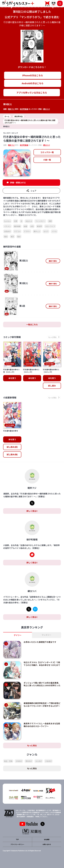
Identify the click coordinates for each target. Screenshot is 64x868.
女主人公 (29, 221)
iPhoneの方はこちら (33, 75)
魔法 (6, 236)
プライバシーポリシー (17, 844)
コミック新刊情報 (12, 337)
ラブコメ (17, 231)
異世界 (39, 226)
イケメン (7, 226)
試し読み (52, 386)
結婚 (25, 226)
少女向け (48, 761)
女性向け (7, 231)
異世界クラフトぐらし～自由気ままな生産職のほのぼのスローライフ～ (42, 725)
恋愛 (16, 221)
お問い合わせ (47, 844)
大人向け (39, 761)
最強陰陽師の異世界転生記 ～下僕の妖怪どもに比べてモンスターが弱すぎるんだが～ (42, 704)
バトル (54, 231)
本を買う (12, 378)
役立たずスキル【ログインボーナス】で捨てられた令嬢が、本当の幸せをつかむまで (42, 664)
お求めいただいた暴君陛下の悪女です (40, 642)
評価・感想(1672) (18, 182)
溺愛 (50, 221)
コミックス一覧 (47, 152)
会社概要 (47, 839)
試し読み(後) (12, 454)
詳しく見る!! (32, 511)
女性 (32, 226)
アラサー (27, 231)
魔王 (12, 236)
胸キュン (37, 231)
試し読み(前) (12, 447)
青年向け (29, 761)
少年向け (19, 761)
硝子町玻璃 (24, 109)
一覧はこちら (32, 324)
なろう (46, 231)
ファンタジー (40, 221)
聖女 (19, 236)
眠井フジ (11, 109)
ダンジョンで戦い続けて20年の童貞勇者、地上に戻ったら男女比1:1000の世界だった (42, 684)
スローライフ (50, 226)
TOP (17, 839)
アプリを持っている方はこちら (32, 93)
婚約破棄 (17, 226)
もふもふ (7, 221)
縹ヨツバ (46, 109)
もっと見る (32, 745)
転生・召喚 (8, 761)
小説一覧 (47, 160)
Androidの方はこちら (33, 83)
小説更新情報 (10, 398)
